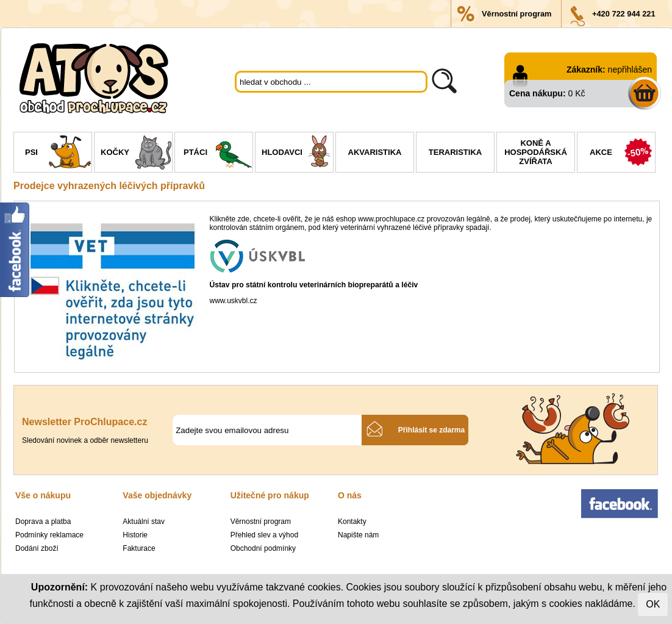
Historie (135, 535)
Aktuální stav (144, 522)
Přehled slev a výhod (264, 535)
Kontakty (352, 522)
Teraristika (455, 152)
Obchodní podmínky (263, 548)
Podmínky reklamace (49, 535)
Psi (58, 154)
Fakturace (139, 548)
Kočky (136, 154)
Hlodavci (297, 154)
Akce (622, 154)
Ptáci (218, 154)
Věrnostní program (517, 14)
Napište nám (358, 535)
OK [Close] (653, 604)
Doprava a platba (43, 522)
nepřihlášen (630, 70)
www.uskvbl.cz (234, 301)
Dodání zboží (37, 548)
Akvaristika (375, 152)
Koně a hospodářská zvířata (536, 152)
